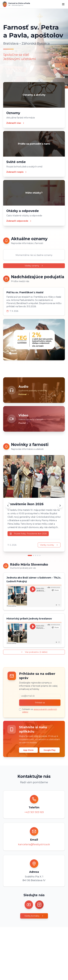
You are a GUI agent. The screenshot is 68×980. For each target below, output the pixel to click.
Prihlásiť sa (40, 703)
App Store (28, 750)
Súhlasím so (40, 711)
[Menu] (63, 4)
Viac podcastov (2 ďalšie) (34, 652)
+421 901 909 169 (34, 812)
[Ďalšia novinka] (60, 506)
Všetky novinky (49, 545)
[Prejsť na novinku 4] (38, 555)
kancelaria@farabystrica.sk (34, 844)
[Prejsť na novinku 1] (30, 555)
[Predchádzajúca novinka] (8, 506)
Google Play (50, 750)
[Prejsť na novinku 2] (34, 555)
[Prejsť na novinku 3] (36, 555)
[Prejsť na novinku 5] (40, 555)
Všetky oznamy (34, 266)
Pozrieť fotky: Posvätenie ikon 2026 (28, 534)
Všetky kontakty (34, 916)
